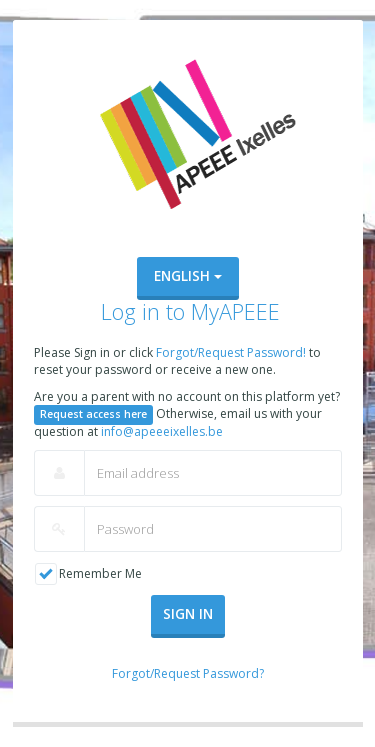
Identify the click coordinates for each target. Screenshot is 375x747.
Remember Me (100, 573)
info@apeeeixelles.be (162, 431)
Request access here (93, 414)
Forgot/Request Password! (232, 352)
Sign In (188, 614)
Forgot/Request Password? (188, 673)
